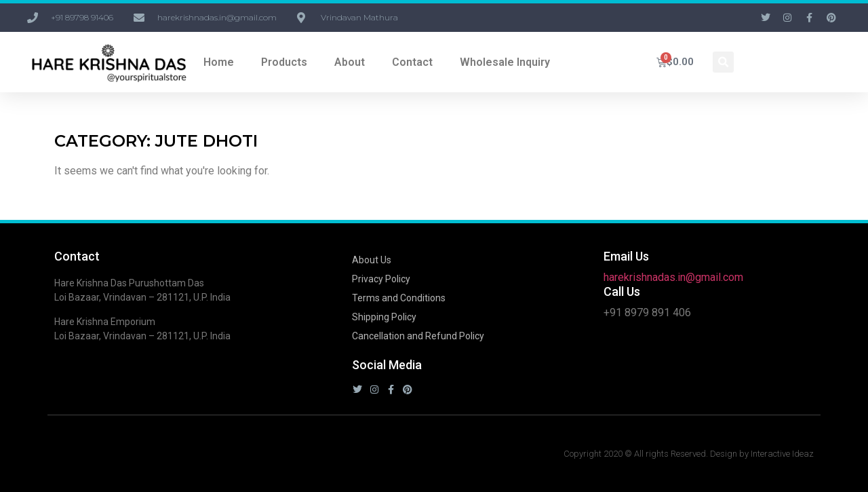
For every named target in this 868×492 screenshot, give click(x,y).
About (350, 62)
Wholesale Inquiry (505, 62)
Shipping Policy (384, 317)
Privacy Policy (381, 279)
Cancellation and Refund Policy (418, 336)
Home (219, 62)
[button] (723, 62)
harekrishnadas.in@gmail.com (673, 277)
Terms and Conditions (399, 298)
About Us (372, 260)
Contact (412, 62)
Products (284, 62)
